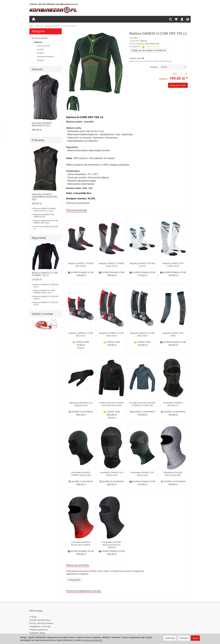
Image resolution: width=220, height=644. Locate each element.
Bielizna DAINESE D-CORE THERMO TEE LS (45, 274)
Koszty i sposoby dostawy (41, 620)
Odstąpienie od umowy (40, 623)
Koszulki (40, 49)
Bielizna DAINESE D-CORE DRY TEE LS (46, 286)
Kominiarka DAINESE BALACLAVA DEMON (81, 544)
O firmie (33, 614)
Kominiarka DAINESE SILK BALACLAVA (112, 474)
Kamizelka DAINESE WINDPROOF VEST (42, 124)
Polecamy (38, 140)
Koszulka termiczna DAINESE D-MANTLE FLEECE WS (142, 406)
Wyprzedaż (39, 238)
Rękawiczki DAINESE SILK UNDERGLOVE (81, 404)
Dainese (143, 41)
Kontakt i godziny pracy (40, 617)
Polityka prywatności (39, 627)
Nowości (37, 69)
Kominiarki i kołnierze (46, 57)
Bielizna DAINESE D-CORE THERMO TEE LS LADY (44, 292)
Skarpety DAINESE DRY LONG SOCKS (173, 265)
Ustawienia (170, 638)
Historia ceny (137, 58)
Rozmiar (154, 67)
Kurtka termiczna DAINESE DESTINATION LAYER (112, 406)
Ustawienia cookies (38, 633)
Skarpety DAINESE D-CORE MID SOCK (81, 335)
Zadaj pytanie (74, 581)
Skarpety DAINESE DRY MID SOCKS (142, 265)
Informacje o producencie (78, 203)
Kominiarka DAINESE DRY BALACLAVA (142, 474)
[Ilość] (181, 74)
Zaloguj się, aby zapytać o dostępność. (149, 50)
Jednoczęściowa (43, 46)
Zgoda (195, 638)
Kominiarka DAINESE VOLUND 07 (173, 404)
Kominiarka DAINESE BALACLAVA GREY (173, 474)
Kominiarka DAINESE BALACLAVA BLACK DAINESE (112, 545)
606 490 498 (44, 4)
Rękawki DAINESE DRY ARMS (173, 335)
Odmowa (184, 638)
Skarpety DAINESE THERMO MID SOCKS (81, 265)
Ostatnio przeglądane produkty (86, 592)
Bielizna (38, 42)
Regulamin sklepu (37, 630)
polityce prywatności (93, 640)
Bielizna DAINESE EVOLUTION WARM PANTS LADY (46, 222)
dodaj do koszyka (178, 85)
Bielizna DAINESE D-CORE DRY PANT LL (46, 297)
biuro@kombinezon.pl (67, 4)
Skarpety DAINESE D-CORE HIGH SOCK (112, 335)
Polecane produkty (78, 210)
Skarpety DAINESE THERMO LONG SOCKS (112, 265)
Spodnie (40, 53)
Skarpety (41, 60)
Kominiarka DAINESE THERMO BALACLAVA (81, 474)
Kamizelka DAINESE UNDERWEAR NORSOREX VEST (45, 197)
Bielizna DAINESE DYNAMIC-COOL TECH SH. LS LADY (45, 210)
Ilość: (175, 74)
